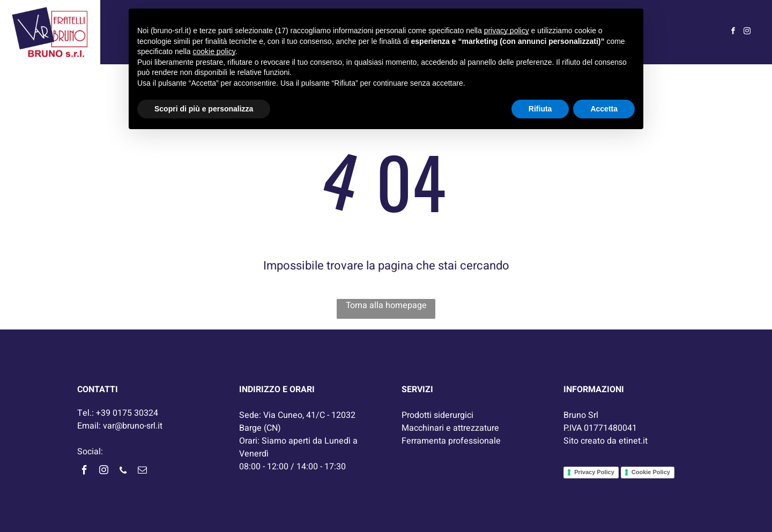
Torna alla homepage (386, 305)
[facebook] (733, 32)
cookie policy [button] (214, 51)
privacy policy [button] (507, 31)
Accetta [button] (604, 109)
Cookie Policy (651, 472)
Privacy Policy (594, 472)
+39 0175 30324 (127, 413)
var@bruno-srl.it (133, 426)
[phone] (123, 472)
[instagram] (747, 32)
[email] (142, 472)
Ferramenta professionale (451, 441)
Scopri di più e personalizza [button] (204, 109)
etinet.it (633, 441)
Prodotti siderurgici (437, 415)
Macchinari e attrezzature (450, 428)
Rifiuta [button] (540, 109)
